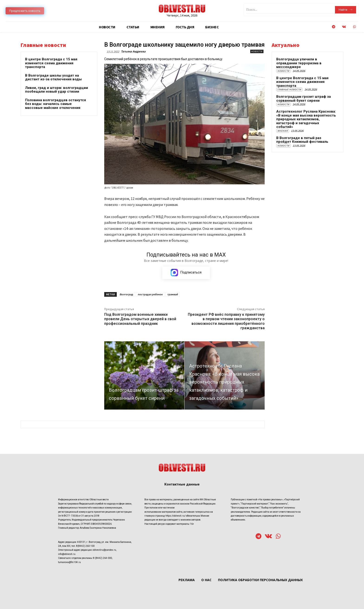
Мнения (283, 131)
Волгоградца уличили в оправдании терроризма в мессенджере (299, 63)
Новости (257, 51)
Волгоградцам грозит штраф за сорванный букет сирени (304, 99)
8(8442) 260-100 (85, 546)
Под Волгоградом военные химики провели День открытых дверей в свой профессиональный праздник (140, 319)
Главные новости (289, 90)
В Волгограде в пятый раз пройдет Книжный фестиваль (302, 140)
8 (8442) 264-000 (102, 558)
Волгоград (126, 295)
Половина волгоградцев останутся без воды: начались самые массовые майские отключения (55, 104)
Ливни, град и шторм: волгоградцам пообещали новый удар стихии (57, 90)
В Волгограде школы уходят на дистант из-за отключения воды (53, 77)
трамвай (172, 295)
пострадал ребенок (150, 295)
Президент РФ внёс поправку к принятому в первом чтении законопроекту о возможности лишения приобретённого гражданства (226, 321)
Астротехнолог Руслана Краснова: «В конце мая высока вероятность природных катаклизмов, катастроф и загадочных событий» (306, 119)
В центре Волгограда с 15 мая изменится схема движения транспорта (51, 63)
